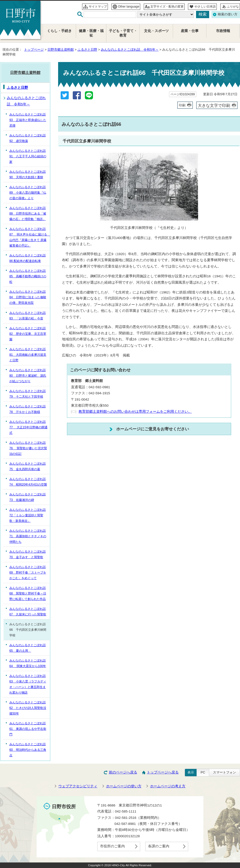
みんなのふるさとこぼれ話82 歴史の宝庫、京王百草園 (28, 334)
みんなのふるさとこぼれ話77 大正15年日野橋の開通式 (28, 427)
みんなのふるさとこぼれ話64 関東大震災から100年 (28, 663)
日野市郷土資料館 (61, 50)
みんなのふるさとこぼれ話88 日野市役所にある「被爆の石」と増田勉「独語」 (28, 214)
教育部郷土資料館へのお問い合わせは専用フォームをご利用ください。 (135, 412)
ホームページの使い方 (124, 786)
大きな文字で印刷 (214, 105)
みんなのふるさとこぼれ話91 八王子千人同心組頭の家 (28, 156)
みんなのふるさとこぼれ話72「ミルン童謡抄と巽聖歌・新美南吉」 (28, 515)
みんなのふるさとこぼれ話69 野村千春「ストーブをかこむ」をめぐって (28, 573)
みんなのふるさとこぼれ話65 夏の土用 (28, 648)
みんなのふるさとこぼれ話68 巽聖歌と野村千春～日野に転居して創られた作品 (28, 593)
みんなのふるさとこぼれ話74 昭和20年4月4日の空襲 (28, 482)
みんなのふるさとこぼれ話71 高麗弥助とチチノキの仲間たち (28, 536)
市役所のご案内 (112, 846)
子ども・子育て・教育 (123, 33)
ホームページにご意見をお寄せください (153, 429)
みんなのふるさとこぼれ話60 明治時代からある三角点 (28, 750)
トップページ (34, 50)
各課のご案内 (159, 846)
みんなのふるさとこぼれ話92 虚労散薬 (28, 138)
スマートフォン (224, 772)
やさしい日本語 (205, 7)
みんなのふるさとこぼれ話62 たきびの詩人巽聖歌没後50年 (28, 708)
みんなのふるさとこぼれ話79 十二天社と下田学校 (28, 394)
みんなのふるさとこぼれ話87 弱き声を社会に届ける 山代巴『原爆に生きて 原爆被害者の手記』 (29, 237)
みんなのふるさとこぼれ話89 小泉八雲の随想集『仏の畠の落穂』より (28, 193)
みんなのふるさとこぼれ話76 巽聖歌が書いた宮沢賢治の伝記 (28, 448)
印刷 (182, 105)
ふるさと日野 (87, 50)
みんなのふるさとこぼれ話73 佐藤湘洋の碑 (28, 497)
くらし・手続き (59, 31)
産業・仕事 (190, 31)
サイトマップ (98, 7)
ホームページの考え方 (168, 786)
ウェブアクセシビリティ (78, 786)
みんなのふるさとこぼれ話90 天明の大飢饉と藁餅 (28, 174)
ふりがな (233, 7)
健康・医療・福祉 (91, 33)
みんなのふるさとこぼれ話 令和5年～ (130, 50)
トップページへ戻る (163, 772)
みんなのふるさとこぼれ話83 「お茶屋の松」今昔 (28, 316)
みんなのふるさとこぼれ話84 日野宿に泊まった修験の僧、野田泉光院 (28, 297)
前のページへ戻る (123, 772)
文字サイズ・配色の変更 (167, 7)
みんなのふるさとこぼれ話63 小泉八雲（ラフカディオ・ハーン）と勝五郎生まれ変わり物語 (28, 684)
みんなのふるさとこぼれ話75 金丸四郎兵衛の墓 (28, 466)
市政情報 (223, 31)
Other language (129, 7)
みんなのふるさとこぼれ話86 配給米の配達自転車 (28, 258)
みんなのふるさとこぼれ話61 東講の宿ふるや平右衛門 (28, 729)
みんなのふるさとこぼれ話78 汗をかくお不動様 (28, 409)
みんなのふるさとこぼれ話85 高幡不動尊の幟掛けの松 (28, 276)
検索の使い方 (228, 14)
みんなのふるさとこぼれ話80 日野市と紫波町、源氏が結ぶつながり (28, 376)
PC (203, 772)
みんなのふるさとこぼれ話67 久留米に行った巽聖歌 (28, 612)
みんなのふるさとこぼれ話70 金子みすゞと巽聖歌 (28, 554)
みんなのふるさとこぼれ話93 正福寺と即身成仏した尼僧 (28, 120)
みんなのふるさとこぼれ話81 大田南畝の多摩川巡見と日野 (28, 355)
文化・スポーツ (156, 31)
